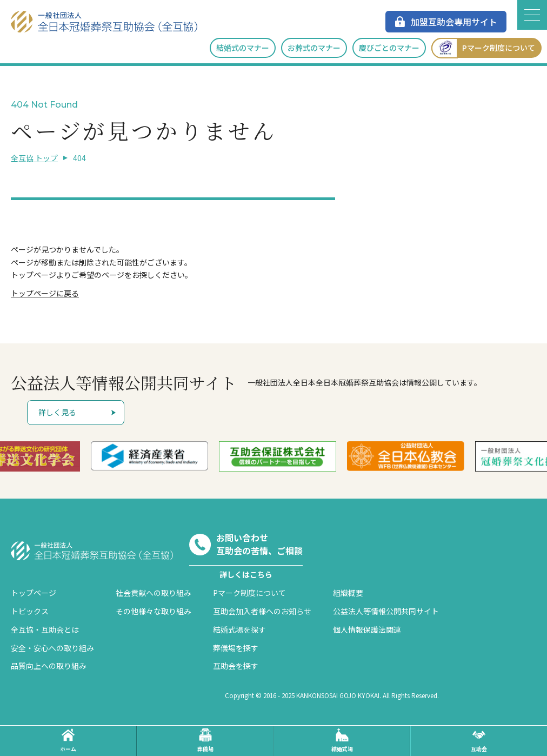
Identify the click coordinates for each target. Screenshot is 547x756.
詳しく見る (57, 412)
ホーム (68, 741)
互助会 (479, 741)
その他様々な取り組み (154, 611)
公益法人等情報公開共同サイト (386, 611)
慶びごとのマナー (389, 48)
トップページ (34, 593)
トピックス (30, 611)
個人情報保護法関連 (367, 629)
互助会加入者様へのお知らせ (262, 611)
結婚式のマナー (243, 48)
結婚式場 (342, 741)
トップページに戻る (45, 293)
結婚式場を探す (239, 629)
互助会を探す (236, 666)
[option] (167, 456)
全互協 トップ (34, 158)
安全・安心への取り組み (52, 648)
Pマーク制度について (483, 48)
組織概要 (348, 593)
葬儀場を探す (236, 648)
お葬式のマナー (314, 48)
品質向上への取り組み (49, 666)
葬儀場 (205, 741)
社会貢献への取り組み (154, 593)
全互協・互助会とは (45, 629)
